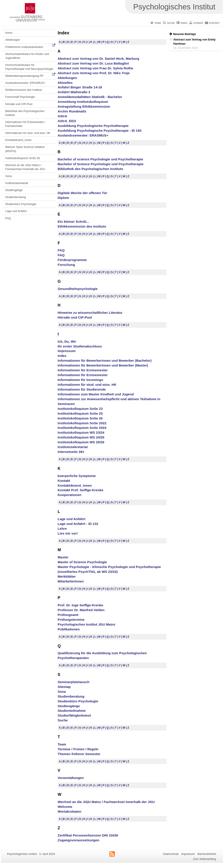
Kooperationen (70, 495)
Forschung (66, 265)
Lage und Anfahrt (16, 211)
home (9, 33)
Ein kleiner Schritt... (73, 222)
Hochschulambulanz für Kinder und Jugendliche (27, 56)
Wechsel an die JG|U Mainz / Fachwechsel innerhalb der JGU (25, 167)
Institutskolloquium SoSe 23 (80, 409)
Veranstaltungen (71, 778)
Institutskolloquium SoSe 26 (23, 158)
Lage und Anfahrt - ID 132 (78, 524)
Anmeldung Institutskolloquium (83, 102)
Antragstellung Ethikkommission (84, 106)
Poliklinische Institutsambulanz (24, 47)
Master (63, 557)
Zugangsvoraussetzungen (79, 840)
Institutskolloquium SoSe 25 (80, 413)
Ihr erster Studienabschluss (80, 346)
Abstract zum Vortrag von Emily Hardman (194, 42)
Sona (9, 176)
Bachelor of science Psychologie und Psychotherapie (101, 159)
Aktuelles (65, 83)
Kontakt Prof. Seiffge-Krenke (81, 490)
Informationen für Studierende (82, 389)
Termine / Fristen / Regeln (78, 749)
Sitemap (198, 23)
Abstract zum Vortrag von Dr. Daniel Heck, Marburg (99, 59)
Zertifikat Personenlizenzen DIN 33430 (88, 835)
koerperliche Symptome (77, 476)
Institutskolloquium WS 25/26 (81, 442)
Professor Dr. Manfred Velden (81, 610)
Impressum (67, 351)
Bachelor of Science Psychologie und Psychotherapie (101, 164)
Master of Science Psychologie (82, 562)
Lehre (62, 529)
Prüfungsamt (68, 615)
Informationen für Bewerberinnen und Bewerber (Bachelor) (105, 360)
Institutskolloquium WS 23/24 (81, 432)
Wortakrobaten (70, 811)
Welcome (65, 807)
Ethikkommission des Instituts (24, 90)
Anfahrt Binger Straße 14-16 (80, 87)
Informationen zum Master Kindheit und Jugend (96, 394)
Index (184, 23)
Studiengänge (14, 190)
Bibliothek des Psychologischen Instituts (25, 113)
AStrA (63, 116)
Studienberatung (16, 197)
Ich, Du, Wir (67, 341)
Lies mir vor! (68, 533)
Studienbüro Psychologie (21, 204)
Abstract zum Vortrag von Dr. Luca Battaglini (93, 63)
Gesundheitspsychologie (78, 289)
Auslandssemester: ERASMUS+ (25, 83)
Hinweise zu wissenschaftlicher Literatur (90, 313)
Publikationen (69, 629)
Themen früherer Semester (79, 754)
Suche (171, 23)
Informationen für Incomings (80, 380)
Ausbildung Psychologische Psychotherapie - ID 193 (100, 131)
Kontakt (214, 23)
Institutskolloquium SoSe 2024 (82, 428)
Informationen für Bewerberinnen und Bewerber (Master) (103, 365)
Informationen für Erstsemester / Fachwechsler (25, 124)
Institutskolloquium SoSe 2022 (82, 423)
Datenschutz (171, 854)
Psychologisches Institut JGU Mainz (87, 624)
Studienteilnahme (72, 711)
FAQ (8, 218)
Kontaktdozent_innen (18, 140)
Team (62, 744)
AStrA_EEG (67, 121)
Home (158, 23)
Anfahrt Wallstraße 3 (74, 92)
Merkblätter (67, 576)
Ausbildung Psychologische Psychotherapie (93, 126)
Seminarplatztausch (74, 682)
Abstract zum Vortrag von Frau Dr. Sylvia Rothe (95, 68)
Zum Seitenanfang (204, 859)
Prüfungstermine (71, 620)
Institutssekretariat (17, 183)
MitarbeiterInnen (71, 581)
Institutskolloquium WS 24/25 (81, 437)
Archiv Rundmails (72, 111)
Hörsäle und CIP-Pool (19, 104)
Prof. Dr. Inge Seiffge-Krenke (80, 605)
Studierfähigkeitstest (74, 715)
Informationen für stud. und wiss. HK (28, 133)
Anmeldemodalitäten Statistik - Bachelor (90, 97)
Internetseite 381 (71, 452)
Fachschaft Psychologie (20, 97)
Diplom (63, 198)
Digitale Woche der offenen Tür (83, 193)
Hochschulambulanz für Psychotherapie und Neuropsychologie (29, 67)
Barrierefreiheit (207, 854)
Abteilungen (13, 40)
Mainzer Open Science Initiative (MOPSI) (25, 149)
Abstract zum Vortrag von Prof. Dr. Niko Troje (94, 73)
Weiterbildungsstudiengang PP (24, 76)
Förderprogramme (72, 260)
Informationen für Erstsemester (83, 370)
